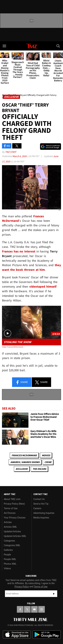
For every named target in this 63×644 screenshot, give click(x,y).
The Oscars (39, 469)
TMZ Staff (11, 152)
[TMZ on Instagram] (42, 609)
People (7, 555)
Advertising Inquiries (44, 513)
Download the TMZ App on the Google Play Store (47, 635)
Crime (48, 462)
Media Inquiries (41, 518)
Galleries (8, 550)
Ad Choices (10, 513)
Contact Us (39, 499)
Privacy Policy (22, 587)
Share (22, 382)
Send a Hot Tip (41, 504)
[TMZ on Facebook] (20, 609)
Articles (8, 522)
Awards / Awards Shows (25, 462)
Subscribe (54, 594)
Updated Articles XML (15, 536)
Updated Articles (12, 531)
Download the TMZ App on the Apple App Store (17, 635)
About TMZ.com (12, 499)
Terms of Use (11, 508)
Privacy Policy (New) (14, 504)
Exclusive (22, 469)
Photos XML (10, 564)
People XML (10, 559)
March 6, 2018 (20, 156)
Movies (46, 455)
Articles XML (10, 527)
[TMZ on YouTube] (34, 609)
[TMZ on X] (27, 609)
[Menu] (5, 46)
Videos (7, 568)
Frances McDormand (24, 455)
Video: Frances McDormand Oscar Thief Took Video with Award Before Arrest (14, 347)
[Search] (58, 46)
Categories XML (12, 545)
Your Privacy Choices (15, 518)
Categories (9, 541)
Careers (37, 508)
